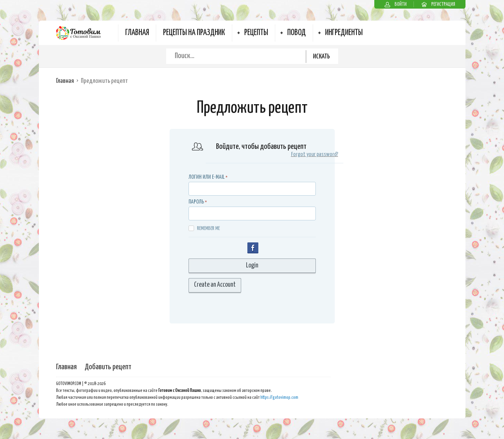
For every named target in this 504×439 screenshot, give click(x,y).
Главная (137, 33)
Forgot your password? (315, 155)
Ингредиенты (344, 33)
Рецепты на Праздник (194, 33)
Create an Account (215, 285)
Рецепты (256, 33)
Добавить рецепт (108, 367)
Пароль (196, 202)
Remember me (204, 228)
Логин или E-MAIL (207, 177)
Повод (297, 33)
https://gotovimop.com (279, 398)
